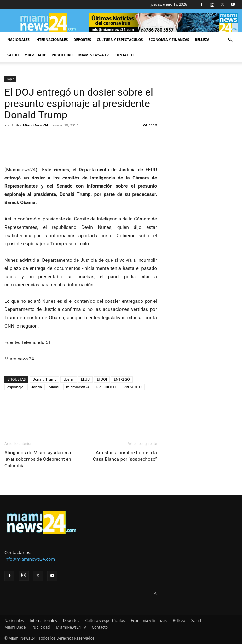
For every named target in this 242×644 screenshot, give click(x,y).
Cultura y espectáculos (120, 40)
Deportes (82, 40)
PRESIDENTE (107, 387)
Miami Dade (35, 55)
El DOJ (102, 379)
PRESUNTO (133, 387)
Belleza (202, 40)
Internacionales (52, 40)
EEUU (86, 379)
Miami (54, 387)
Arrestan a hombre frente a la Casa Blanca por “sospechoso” (125, 456)
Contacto (124, 55)
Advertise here (167, 593)
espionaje (15, 387)
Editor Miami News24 (30, 125)
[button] (230, 40)
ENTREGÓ (122, 379)
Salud (13, 55)
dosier (69, 379)
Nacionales (18, 40)
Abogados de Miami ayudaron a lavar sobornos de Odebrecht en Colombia (38, 459)
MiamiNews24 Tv (94, 55)
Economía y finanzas (169, 40)
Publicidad (62, 55)
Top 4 (10, 79)
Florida (36, 387)
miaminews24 (78, 387)
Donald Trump (44, 379)
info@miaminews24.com (30, 559)
